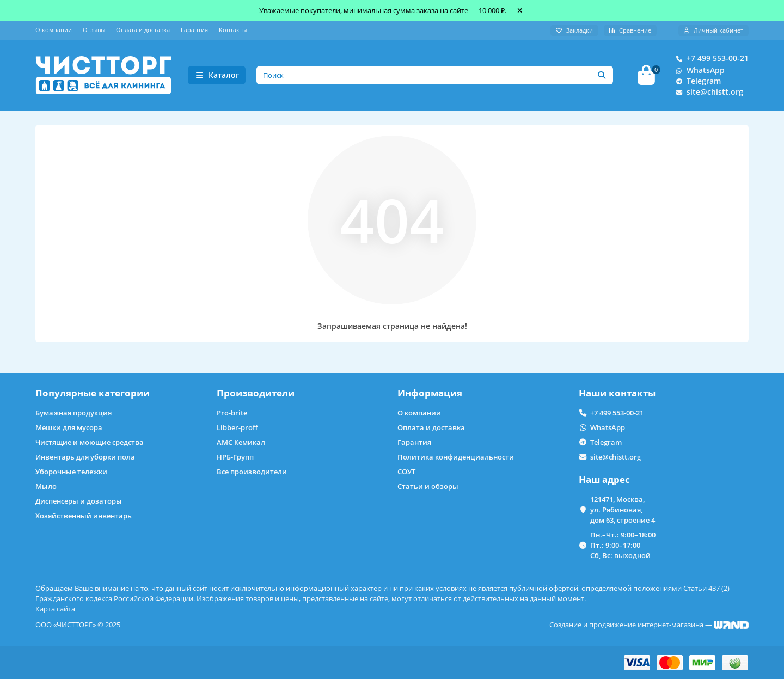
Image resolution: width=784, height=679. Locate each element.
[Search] (435, 76)
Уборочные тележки (71, 472)
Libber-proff (237, 427)
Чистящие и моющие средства (90, 442)
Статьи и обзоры (428, 486)
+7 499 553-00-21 (710, 59)
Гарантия (194, 30)
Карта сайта (55, 609)
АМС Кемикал (241, 442)
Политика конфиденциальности (456, 457)
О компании (54, 30)
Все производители (252, 472)
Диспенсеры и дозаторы (79, 501)
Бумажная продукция (73, 413)
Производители (256, 393)
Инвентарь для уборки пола (85, 457)
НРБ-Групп (235, 457)
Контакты (233, 30)
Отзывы (94, 30)
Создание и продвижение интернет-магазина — (649, 625)
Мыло (46, 486)
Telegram (696, 82)
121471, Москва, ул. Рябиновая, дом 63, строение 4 (623, 510)
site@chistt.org (707, 93)
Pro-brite (232, 413)
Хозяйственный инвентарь (84, 516)
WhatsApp (698, 71)
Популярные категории (93, 393)
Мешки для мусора (69, 427)
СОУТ (406, 472)
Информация (430, 393)
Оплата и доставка (143, 30)
